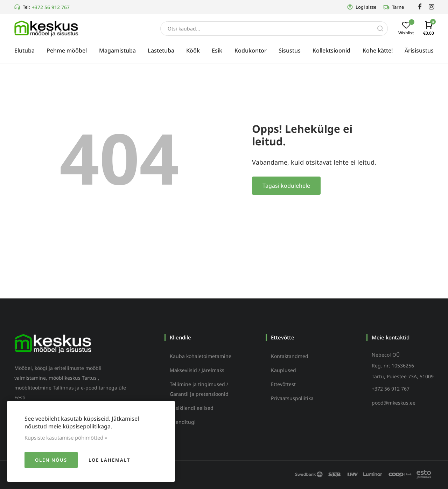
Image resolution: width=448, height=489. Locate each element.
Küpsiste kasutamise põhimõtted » (66, 438)
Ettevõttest (283, 384)
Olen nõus (51, 460)
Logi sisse (362, 7)
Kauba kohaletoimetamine (201, 356)
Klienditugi (183, 422)
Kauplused (283, 370)
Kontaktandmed (290, 356)
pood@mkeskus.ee (394, 403)
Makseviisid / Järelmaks (197, 370)
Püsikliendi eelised (192, 408)
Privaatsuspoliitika (292, 398)
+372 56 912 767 (51, 7)
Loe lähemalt (109, 460)
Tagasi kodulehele (286, 186)
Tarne (394, 7)
